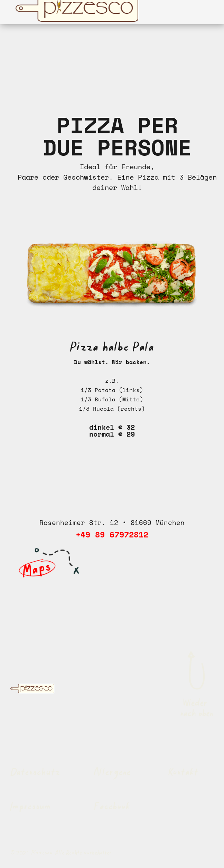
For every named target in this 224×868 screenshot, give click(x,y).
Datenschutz (35, 773)
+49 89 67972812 (112, 535)
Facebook (112, 807)
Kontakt (183, 773)
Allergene (112, 773)
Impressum (31, 807)
